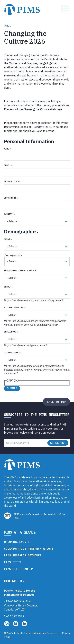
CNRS (16, 518)
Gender (8, 287)
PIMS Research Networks (23, 555)
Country (8, 214)
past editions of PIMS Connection (34, 433)
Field (7, 239)
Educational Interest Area (19, 271)
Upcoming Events (17, 542)
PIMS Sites (13, 562)
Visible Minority (14, 308)
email (7, 165)
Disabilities (11, 353)
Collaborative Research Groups (29, 549)
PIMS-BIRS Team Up (18, 569)
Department (10, 198)
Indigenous (10, 332)
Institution (11, 181)
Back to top (56, 402)
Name (6, 149)
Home (6, 26)
